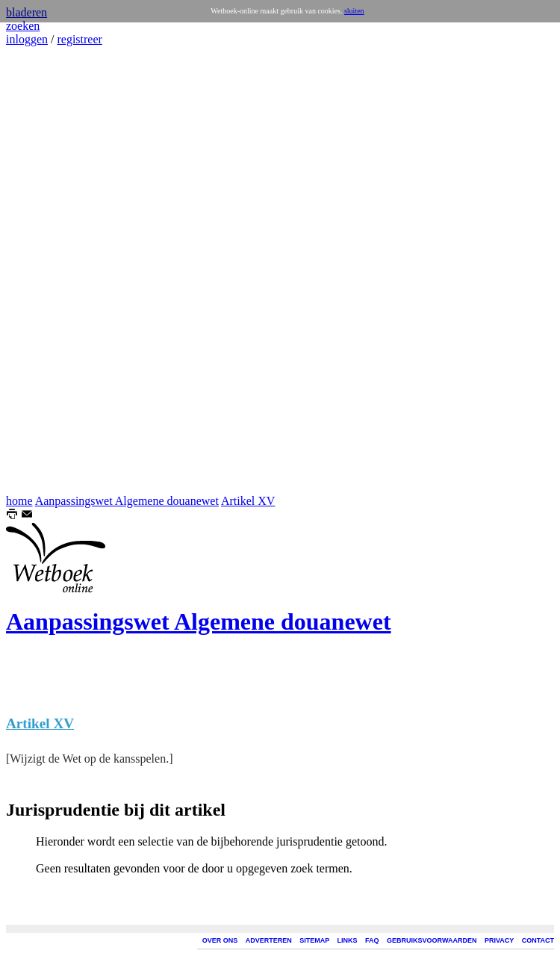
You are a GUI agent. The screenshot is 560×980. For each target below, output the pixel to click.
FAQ (372, 940)
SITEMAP (314, 940)
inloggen (27, 39)
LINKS (348, 940)
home (19, 501)
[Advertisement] (51, 270)
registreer (79, 39)
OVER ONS (220, 940)
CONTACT (538, 940)
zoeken (23, 26)
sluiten (354, 11)
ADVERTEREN (269, 940)
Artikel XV (248, 501)
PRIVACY (499, 940)
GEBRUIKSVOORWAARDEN (432, 940)
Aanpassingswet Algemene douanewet (127, 501)
